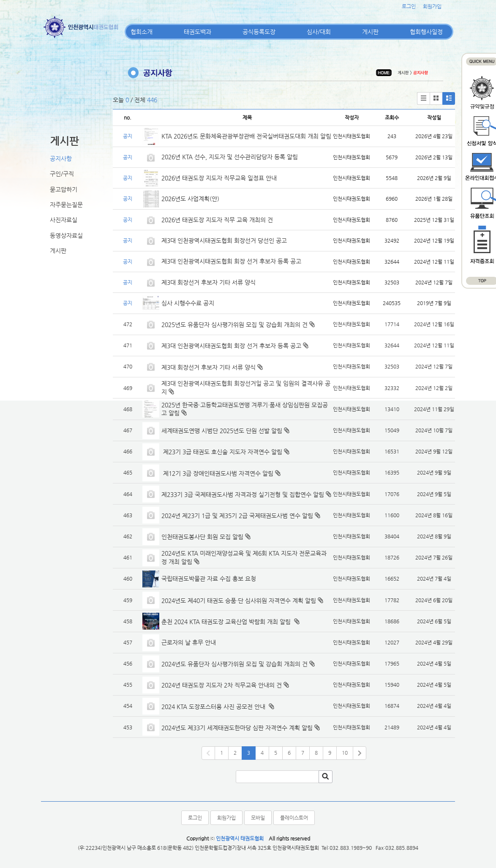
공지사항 (61, 158)
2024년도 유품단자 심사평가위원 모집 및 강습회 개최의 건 (234, 664)
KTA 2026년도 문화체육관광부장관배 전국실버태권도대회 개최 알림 (246, 136)
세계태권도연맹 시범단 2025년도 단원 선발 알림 (222, 431)
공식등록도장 (259, 32)
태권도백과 (198, 32)
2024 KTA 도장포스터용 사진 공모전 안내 (214, 707)
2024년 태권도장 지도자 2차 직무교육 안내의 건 (222, 685)
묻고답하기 (64, 189)
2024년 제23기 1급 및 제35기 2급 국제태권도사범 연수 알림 (237, 516)
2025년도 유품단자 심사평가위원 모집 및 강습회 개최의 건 (234, 325)
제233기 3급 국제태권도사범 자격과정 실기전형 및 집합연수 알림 (243, 494)
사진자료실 (64, 220)
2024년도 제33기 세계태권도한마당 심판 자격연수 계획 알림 (237, 728)
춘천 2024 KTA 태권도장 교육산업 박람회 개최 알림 (227, 622)
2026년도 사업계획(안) (190, 199)
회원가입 (432, 6)
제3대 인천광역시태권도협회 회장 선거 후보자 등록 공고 (231, 261)
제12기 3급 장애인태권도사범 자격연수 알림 (217, 473)
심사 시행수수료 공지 (188, 303)
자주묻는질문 (66, 205)
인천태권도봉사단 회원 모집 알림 (202, 537)
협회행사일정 (426, 32)
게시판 (370, 32)
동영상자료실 (66, 235)
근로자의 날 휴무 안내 (189, 642)
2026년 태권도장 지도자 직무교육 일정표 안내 (219, 178)
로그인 (409, 6)
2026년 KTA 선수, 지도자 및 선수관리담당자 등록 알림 (230, 157)
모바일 (258, 818)
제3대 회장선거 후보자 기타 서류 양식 (208, 282)
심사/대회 (319, 32)
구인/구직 (62, 174)
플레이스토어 (294, 818)
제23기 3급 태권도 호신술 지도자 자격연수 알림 (222, 452)
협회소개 (142, 32)
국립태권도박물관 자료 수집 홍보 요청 (209, 579)
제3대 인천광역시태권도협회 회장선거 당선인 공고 (224, 240)
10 (345, 753)
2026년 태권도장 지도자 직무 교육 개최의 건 (217, 220)
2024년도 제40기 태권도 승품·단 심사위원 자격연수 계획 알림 (239, 601)
